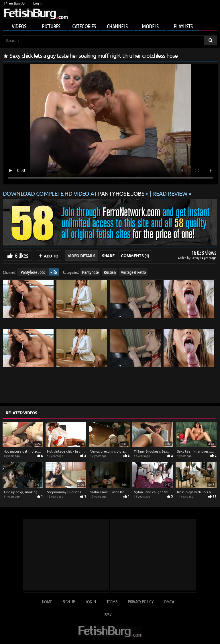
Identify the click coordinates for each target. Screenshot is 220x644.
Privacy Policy (141, 602)
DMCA (169, 602)
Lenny (196, 258)
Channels (117, 26)
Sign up (69, 602)
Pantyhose (90, 272)
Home (47, 602)
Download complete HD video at (74, 193)
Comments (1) (135, 255)
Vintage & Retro (133, 272)
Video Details (81, 255)
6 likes (21, 255)
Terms (112, 602)
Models (150, 26)
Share (108, 255)
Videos (19, 26)
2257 (108, 614)
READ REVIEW (170, 193)
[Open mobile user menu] (110, 25)
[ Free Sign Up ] (15, 3)
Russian (110, 272)
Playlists (183, 26)
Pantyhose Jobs (33, 272)
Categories (84, 26)
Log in (38, 3)
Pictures (51, 26)
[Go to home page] (35, 14)
